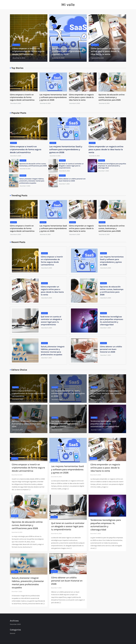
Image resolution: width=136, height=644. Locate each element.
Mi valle (68, 5)
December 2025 (15, 624)
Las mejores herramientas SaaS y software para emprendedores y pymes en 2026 (68, 51)
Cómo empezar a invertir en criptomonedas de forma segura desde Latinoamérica (28, 51)
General (16, 45)
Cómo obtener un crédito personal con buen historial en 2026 (111, 349)
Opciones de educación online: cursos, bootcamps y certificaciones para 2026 (112, 97)
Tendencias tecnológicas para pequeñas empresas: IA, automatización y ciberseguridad (112, 166)
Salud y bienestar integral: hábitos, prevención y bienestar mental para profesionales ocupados (32, 181)
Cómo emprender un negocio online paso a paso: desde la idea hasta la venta (105, 51)
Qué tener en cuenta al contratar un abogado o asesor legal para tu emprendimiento (71, 166)
